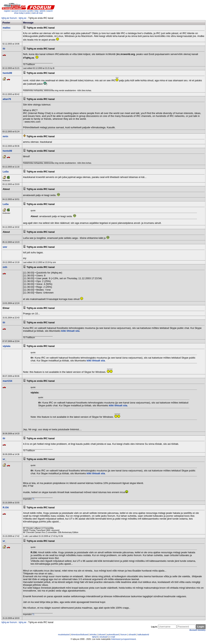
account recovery (19, 11)
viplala (6, 346)
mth (5, 267)
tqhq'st (95, 637)
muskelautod (64, 634)
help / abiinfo (40, 11)
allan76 (7, 99)
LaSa (6, 172)
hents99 (7, 73)
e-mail (112, 637)
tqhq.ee (23, 18)
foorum (124, 634)
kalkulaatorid (143, 634)
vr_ (5, 459)
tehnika (93, 634)
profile (31, 11)
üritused (102, 634)
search (50, 11)
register (7, 11)
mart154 (7, 381)
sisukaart (104, 637)
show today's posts (22, 13)
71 (33, 499)
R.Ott (6, 507)
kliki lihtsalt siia (70, 331)
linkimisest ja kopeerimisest (123, 639)
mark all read (37, 13)
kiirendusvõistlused (80, 634)
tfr (4, 49)
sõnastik (132, 634)
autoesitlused (113, 634)
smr (5, 247)
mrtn (5, 136)
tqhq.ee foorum (9, 18)
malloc (7, 28)
